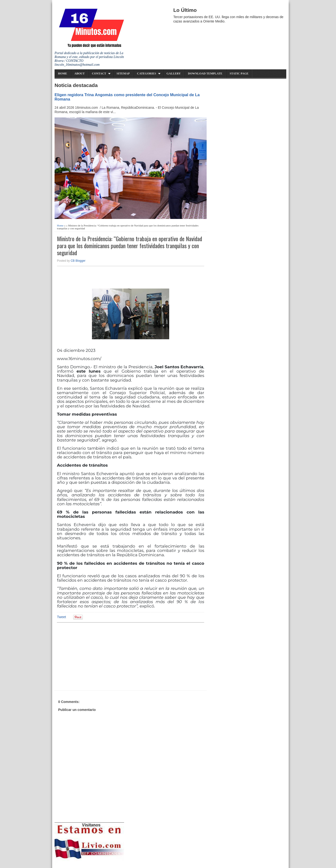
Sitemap (123, 73)
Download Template (205, 73)
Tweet (61, 617)
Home (63, 73)
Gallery (174, 73)
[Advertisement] (94, 656)
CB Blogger (78, 261)
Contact (99, 73)
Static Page (239, 73)
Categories (147, 73)
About (80, 73)
